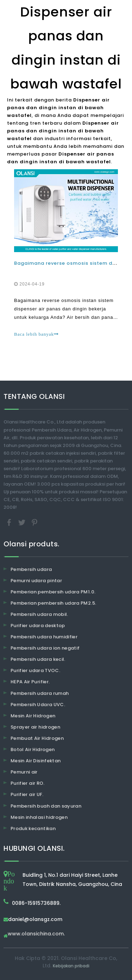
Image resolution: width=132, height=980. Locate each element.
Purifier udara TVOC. (35, 670)
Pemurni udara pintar (36, 581)
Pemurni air (24, 772)
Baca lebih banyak (36, 334)
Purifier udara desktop (38, 626)
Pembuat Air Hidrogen (37, 738)
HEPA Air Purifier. (30, 682)
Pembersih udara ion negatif (45, 648)
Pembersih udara (31, 569)
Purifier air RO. (28, 783)
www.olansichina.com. (36, 934)
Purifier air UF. (27, 794)
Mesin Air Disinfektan (36, 761)
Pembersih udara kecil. (38, 659)
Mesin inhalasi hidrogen (39, 817)
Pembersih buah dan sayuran (46, 806)
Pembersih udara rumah (40, 693)
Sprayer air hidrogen (35, 727)
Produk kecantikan (33, 828)
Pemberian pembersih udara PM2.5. (53, 603)
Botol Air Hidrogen (33, 749)
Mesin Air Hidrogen (33, 716)
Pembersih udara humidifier (44, 637)
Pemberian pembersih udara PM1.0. (53, 592)
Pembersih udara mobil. (39, 614)
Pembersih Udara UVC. (38, 705)
